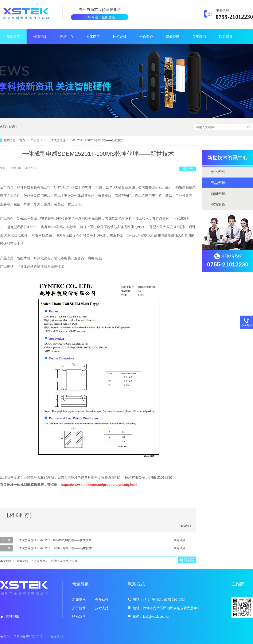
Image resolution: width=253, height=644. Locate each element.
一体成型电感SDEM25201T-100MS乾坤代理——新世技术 (86, 140)
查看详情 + (180, 540)
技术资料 (120, 37)
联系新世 (226, 37)
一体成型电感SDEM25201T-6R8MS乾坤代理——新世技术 (54, 548)
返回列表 (188, 169)
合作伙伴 (102, 600)
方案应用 (93, 37)
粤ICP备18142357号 (28, 636)
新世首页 (13, 37)
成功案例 (218, 205)
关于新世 (79, 608)
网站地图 (13, 616)
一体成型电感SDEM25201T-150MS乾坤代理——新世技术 (54, 540)
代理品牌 (40, 37)
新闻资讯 (173, 37)
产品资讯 (37, 140)
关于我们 (199, 37)
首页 (23, 140)
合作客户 (146, 37)
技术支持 (102, 608)
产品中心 (66, 37)
